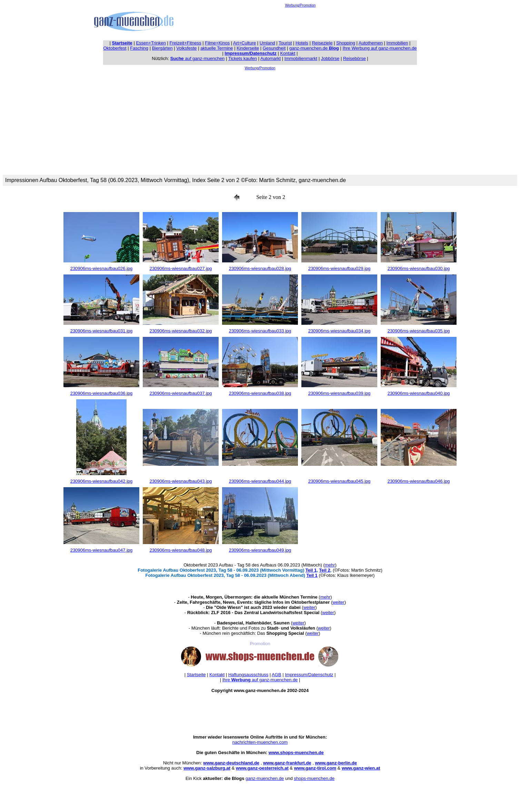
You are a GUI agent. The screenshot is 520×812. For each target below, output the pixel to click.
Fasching (139, 48)
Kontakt (288, 53)
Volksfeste (186, 48)
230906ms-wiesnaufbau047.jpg (102, 550)
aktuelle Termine (217, 48)
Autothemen (371, 43)
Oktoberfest (115, 48)
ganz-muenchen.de (314, 48)
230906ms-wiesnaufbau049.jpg (260, 550)
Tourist (285, 43)
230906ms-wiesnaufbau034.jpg (339, 331)
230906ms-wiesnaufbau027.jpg (181, 268)
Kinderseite (248, 48)
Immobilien (397, 43)
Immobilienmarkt (301, 58)
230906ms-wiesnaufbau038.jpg (260, 393)
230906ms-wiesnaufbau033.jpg (260, 331)
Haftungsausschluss (248, 675)
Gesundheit (274, 48)
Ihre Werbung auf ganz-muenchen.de (379, 48)
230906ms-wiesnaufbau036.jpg (102, 393)
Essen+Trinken (151, 43)
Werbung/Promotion (301, 5)
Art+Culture (244, 43)
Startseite (196, 675)
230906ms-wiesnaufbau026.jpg (102, 268)
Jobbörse (330, 58)
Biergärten (162, 48)
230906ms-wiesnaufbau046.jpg (419, 481)
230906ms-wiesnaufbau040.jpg (419, 393)
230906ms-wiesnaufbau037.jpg (181, 393)
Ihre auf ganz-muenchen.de (260, 680)
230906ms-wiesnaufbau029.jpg (339, 268)
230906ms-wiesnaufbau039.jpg (339, 393)
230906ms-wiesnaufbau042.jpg (102, 481)
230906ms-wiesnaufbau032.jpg (181, 331)
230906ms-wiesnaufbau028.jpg (260, 268)
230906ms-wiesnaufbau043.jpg (181, 481)
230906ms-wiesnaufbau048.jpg (181, 550)
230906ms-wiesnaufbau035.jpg (419, 331)
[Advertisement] (300, 23)
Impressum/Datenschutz (309, 675)
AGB (276, 675)
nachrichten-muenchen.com (260, 742)
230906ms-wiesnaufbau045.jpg (339, 481)
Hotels (302, 43)
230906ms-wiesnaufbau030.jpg (419, 268)
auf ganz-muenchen (198, 58)
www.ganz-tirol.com (315, 768)
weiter (338, 602)
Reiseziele (322, 43)
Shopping (346, 43)
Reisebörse (354, 58)
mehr (330, 565)
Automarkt (271, 58)
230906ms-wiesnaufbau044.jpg (260, 481)
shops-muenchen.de (314, 778)
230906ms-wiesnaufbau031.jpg (102, 331)
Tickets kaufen (243, 58)
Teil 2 (324, 570)
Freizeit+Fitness (186, 43)
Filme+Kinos (217, 43)
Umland (267, 43)
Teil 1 (311, 570)
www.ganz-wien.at (361, 768)
